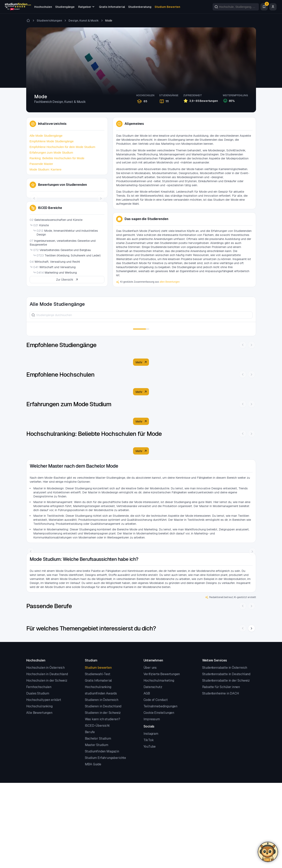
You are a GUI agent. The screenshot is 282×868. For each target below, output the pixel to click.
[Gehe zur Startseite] (18, 7)
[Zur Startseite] (28, 21)
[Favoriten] (264, 7)
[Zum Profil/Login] (273, 7)
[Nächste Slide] (252, 628)
